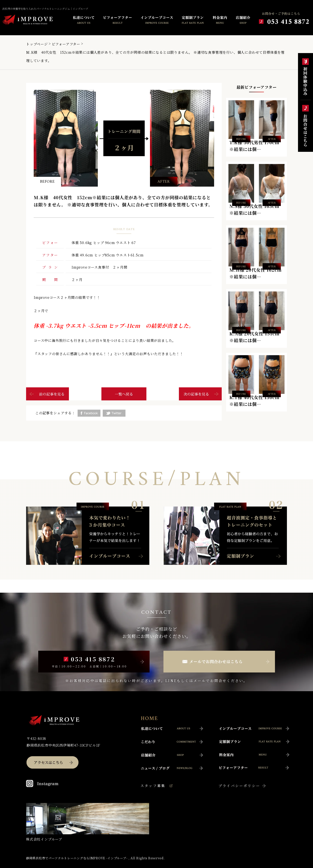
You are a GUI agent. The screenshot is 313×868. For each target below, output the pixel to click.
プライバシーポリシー (239, 786)
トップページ (37, 44)
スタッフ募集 (153, 786)
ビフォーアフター (66, 44)
